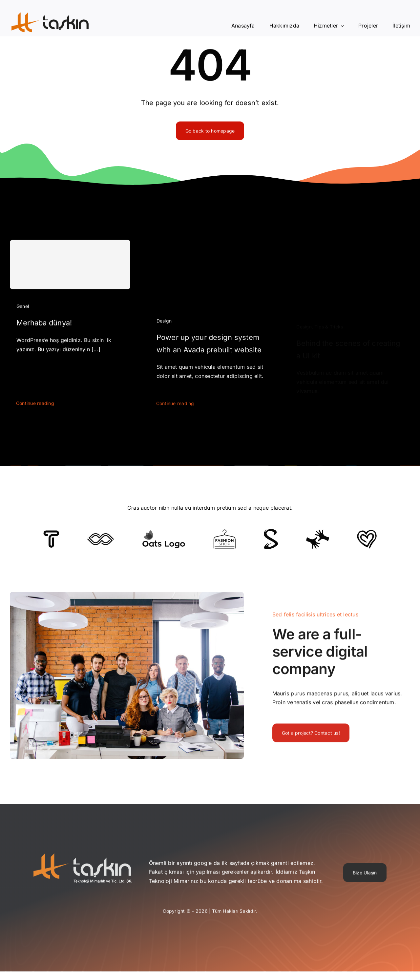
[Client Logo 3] (317, 532)
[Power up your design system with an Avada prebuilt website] (210, 251)
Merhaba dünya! (44, 326)
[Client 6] (51, 533)
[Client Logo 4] (224, 532)
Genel (23, 309)
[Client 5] (101, 536)
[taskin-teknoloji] (83, 860)
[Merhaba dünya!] (70, 268)
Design (164, 327)
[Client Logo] (164, 533)
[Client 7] (271, 532)
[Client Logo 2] (367, 532)
